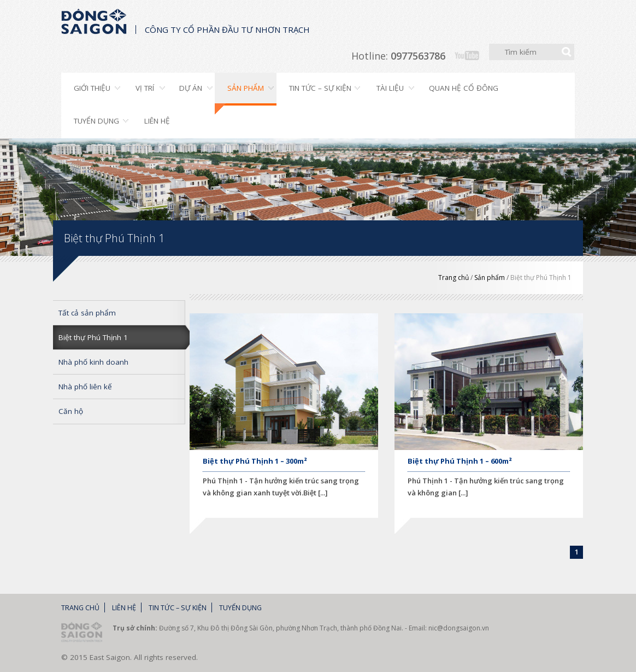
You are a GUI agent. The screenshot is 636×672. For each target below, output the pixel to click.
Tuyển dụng (96, 121)
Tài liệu (390, 88)
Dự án (191, 88)
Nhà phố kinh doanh (93, 362)
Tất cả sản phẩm (87, 313)
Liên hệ (157, 121)
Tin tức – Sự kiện (320, 88)
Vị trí (145, 88)
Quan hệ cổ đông (464, 88)
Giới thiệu (92, 88)
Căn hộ (71, 411)
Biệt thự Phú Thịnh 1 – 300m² (255, 461)
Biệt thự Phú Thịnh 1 (541, 277)
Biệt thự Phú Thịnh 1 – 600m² (460, 461)
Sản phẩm (246, 88)
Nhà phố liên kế (85, 387)
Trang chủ (454, 277)
